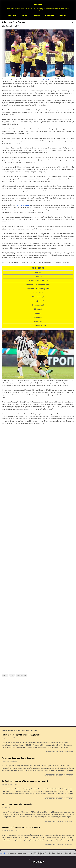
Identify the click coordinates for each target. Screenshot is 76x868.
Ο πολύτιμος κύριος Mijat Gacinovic (17, 804)
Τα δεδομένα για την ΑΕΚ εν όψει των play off (21, 735)
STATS (24, 15)
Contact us (63, 15)
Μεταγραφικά (13, 15)
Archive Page (36, 15)
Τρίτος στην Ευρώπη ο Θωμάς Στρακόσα (19, 758)
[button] (73, 23)
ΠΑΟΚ (12, 675)
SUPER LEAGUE (22, 675)
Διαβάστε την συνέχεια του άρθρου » (59, 752)
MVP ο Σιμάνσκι (23, 205)
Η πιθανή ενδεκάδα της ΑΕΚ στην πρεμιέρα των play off (25, 781)
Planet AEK (50, 15)
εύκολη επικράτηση (41, 79)
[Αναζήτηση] (73, 5)
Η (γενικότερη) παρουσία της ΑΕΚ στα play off (21, 827)
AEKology (4, 853)
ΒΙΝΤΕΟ (5, 675)
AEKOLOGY (38, 5)
